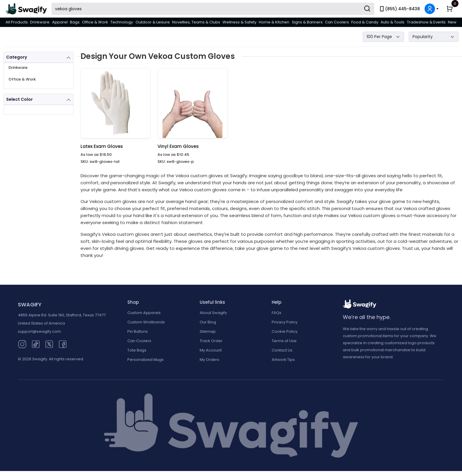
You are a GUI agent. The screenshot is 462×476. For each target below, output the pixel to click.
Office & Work (95, 22)
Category (17, 57)
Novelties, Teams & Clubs (196, 22)
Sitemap (208, 331)
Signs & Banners (307, 22)
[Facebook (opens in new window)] (63, 344)
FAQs (277, 313)
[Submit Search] (367, 9)
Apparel (60, 22)
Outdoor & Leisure (153, 22)
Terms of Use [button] (284, 341)
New (452, 22)
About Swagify (213, 313)
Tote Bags (137, 350)
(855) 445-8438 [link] (399, 9)
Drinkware (40, 22)
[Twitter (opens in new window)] (49, 344)
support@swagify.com (39, 331)
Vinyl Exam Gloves (178, 146)
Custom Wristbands (146, 322)
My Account (211, 350)
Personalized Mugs (146, 360)
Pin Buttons (138, 331)
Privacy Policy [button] (285, 322)
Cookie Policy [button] (285, 331)
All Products (17, 22)
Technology (122, 22)
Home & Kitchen (274, 22)
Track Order (211, 341)
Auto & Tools (392, 22)
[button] (432, 9)
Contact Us (282, 350)
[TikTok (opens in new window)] (36, 344)
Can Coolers (337, 22)
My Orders (209, 360)
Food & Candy (365, 22)
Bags (75, 22)
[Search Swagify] (213, 9)
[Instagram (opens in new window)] (22, 344)
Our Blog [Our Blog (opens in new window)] (208, 322)
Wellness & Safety (239, 22)
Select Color (19, 99)
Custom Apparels (144, 313)
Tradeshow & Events (426, 22)
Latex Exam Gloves (102, 146)
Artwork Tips (283, 360)
